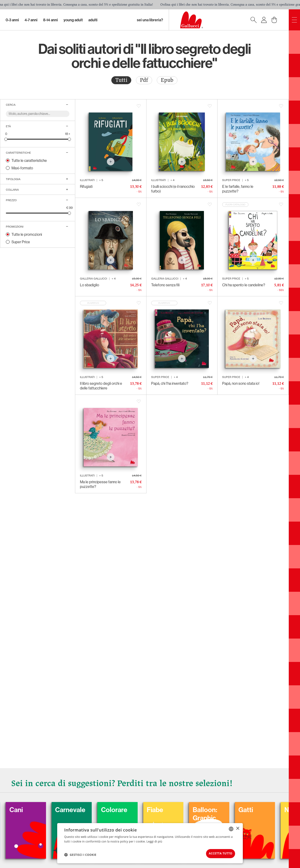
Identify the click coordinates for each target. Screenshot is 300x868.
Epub (167, 80)
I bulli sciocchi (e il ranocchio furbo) (173, 189)
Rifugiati (86, 186)
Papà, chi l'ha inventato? (170, 383)
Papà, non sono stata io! (241, 383)
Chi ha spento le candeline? (244, 285)
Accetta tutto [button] (217, 853)
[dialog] (150, 843)
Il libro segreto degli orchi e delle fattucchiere (101, 386)
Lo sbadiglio (90, 285)
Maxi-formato (22, 168)
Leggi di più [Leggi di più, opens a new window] (154, 840)
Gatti (264, 808)
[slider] (6, 139)
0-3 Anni (12, 20)
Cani (30, 808)
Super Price (21, 242)
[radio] (121, 80)
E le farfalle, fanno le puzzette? (238, 189)
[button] (80, 854)
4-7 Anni (31, 20)
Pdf (144, 80)
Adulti (93, 20)
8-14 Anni (51, 20)
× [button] (238, 827)
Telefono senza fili (165, 285)
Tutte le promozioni (27, 234)
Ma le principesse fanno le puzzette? (100, 484)
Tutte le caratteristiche (29, 160)
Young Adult (73, 20)
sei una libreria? (150, 20)
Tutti (121, 80)
